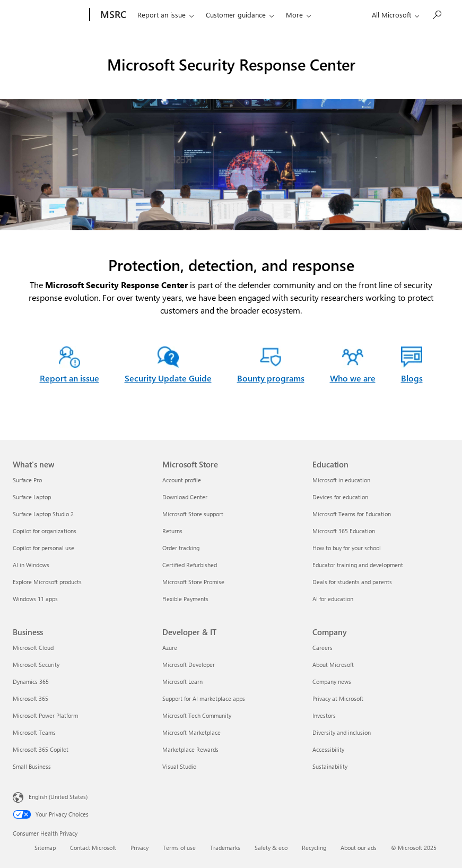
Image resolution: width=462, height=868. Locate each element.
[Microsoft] (46, 15)
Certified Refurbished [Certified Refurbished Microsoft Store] (190, 565)
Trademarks (225, 848)
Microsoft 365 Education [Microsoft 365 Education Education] (344, 531)
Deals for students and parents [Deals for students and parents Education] (352, 582)
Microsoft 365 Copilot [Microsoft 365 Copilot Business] (41, 749)
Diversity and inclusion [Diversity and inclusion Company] (342, 732)
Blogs (412, 378)
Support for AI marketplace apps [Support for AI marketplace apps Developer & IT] (204, 698)
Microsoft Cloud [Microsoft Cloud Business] (33, 648)
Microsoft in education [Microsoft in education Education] (341, 480)
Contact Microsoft (93, 848)
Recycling (314, 848)
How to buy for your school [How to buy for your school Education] (347, 548)
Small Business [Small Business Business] (32, 766)
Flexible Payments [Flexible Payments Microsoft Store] (185, 599)
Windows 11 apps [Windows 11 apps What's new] (35, 599)
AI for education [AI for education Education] (333, 599)
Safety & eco (271, 848)
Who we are (341, 15)
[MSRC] (105, 15)
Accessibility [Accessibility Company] (328, 749)
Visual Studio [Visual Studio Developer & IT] (179, 766)
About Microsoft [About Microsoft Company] (333, 665)
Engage (291, 15)
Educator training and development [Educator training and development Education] (358, 565)
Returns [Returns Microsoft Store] (172, 531)
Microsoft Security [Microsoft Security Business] (36, 665)
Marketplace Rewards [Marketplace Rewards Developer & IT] (190, 749)
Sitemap (45, 848)
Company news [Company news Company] (332, 682)
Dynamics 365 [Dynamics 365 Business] (31, 682)
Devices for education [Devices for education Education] (340, 497)
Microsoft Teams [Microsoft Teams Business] (34, 732)
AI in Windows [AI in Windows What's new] (31, 565)
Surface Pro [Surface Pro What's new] (27, 480)
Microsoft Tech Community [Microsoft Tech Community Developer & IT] (197, 715)
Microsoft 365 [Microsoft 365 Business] (30, 698)
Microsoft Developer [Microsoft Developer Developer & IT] (189, 665)
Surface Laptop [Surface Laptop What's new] (32, 497)
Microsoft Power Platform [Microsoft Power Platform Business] (45, 715)
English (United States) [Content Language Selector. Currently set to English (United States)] (58, 797)
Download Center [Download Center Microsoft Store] (185, 497)
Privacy (140, 848)
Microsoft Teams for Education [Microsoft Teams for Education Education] (352, 514)
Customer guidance (229, 15)
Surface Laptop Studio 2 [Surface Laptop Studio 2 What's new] (43, 514)
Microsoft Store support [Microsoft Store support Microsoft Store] (193, 514)
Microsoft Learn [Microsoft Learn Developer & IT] (182, 682)
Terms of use (179, 848)
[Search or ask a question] (437, 14)
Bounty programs (271, 378)
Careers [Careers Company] (322, 648)
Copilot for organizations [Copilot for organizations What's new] (45, 531)
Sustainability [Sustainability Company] (330, 766)
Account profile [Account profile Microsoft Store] (182, 480)
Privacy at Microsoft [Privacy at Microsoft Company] (338, 698)
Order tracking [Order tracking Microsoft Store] (181, 548)
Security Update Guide (168, 378)
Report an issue (155, 15)
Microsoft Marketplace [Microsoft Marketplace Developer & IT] (191, 732)
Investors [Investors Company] (324, 715)
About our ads (359, 848)
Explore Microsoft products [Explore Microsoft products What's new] (47, 582)
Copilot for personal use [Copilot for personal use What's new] (43, 548)
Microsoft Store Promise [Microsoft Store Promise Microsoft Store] (193, 582)
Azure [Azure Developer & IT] (170, 648)
